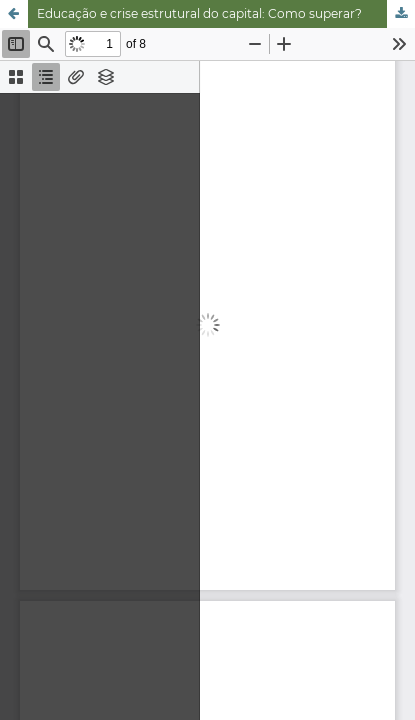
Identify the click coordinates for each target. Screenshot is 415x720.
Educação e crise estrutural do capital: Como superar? (199, 13)
